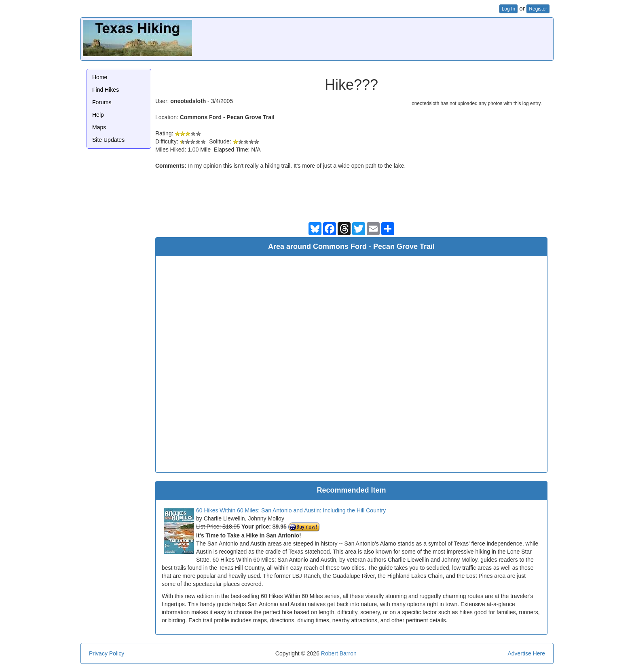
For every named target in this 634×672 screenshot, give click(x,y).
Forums (102, 102)
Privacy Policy (107, 653)
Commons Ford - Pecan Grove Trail (227, 117)
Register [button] (538, 9)
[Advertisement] (404, 38)
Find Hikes (106, 90)
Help (98, 115)
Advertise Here (526, 653)
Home (100, 77)
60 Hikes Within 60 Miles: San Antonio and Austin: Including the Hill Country (291, 510)
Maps (99, 127)
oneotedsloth (188, 101)
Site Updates (108, 140)
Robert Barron (339, 653)
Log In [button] (508, 9)
